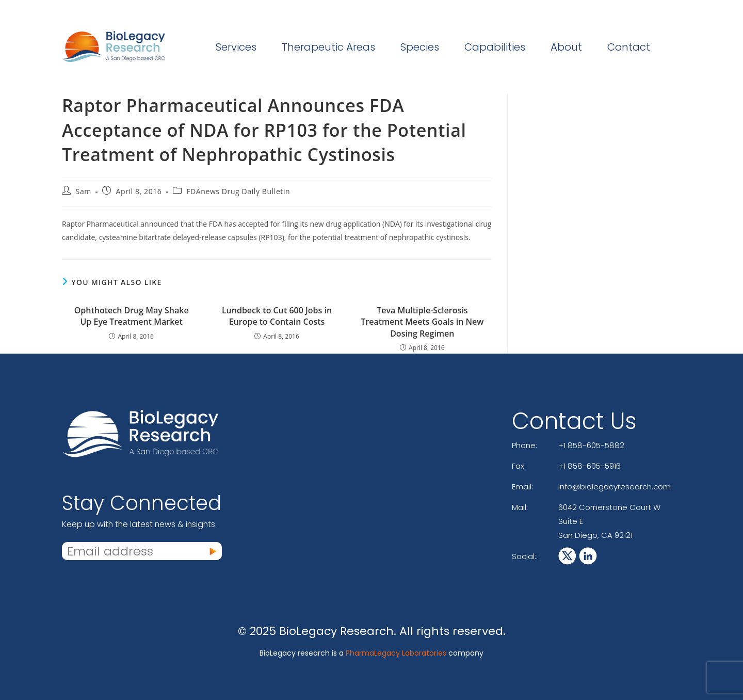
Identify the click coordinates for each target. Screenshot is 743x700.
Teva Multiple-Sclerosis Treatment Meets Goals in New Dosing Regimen (422, 322)
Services (236, 47)
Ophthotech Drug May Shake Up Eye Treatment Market (132, 316)
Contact (629, 47)
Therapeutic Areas (328, 47)
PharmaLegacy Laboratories (396, 653)
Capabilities (495, 47)
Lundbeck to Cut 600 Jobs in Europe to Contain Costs (277, 316)
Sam (84, 191)
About (566, 47)
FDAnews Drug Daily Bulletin (238, 191)
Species (420, 47)
